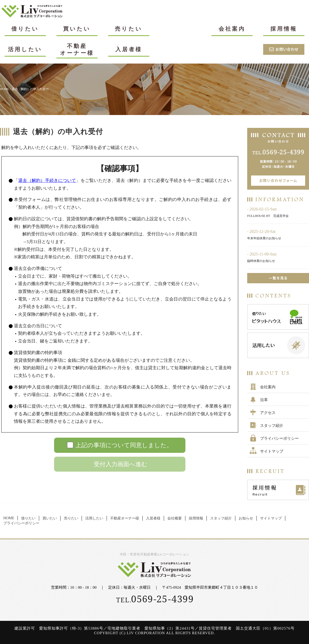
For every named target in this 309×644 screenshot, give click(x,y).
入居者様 (129, 49)
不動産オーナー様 (77, 49)
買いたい (77, 29)
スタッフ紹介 (272, 426)
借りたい (25, 29)
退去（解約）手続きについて (47, 180)
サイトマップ (272, 451)
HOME (5, 89)
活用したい (25, 49)
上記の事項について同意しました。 (124, 445)
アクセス (268, 413)
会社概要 (175, 518)
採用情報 (284, 29)
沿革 (264, 400)
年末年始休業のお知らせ (264, 238)
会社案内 (232, 29)
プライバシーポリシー (279, 438)
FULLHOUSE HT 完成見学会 (268, 216)
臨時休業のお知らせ (261, 261)
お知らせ (246, 518)
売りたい (129, 29)
